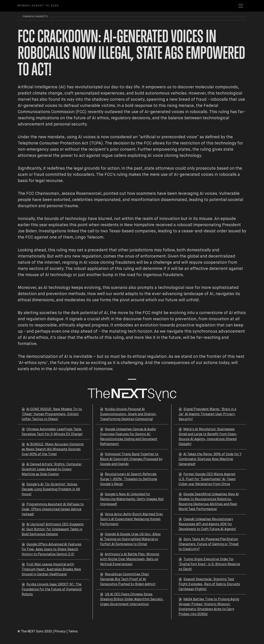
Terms (73, 632)
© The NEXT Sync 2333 (35, 632)
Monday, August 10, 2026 (38, 6)
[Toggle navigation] (241, 6)
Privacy (60, 632)
